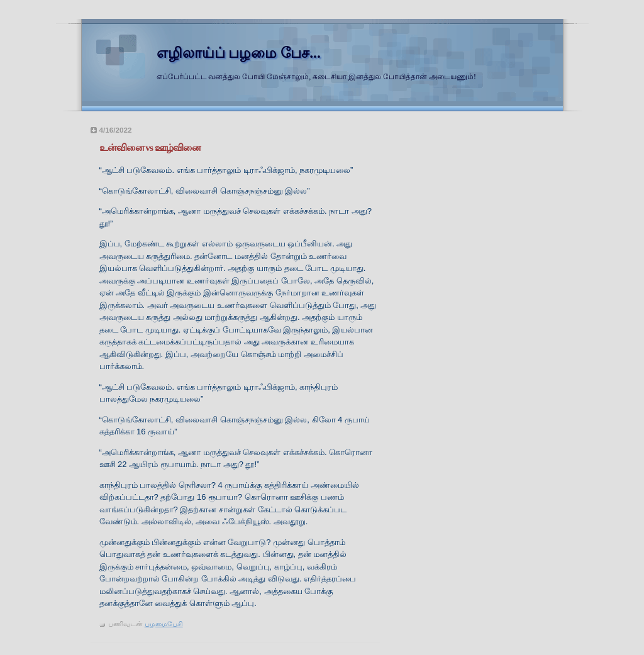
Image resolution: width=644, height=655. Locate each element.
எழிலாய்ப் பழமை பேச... (239, 53)
